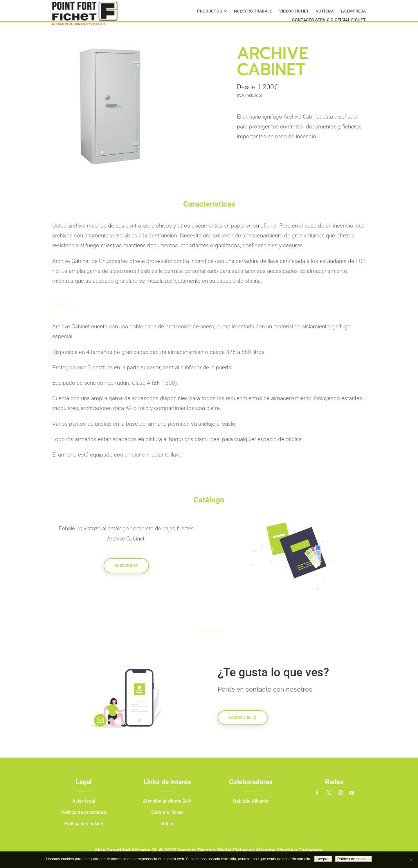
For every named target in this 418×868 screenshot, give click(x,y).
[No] (411, 860)
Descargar (126, 565)
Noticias (325, 11)
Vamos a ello (243, 717)
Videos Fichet (294, 11)
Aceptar (323, 859)
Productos (209, 11)
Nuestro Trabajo (253, 11)
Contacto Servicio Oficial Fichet (329, 20)
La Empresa (353, 11)
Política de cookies (353, 859)
